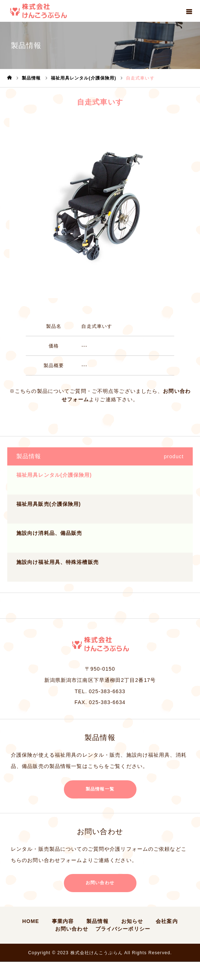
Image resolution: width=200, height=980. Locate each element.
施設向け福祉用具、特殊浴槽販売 (58, 562)
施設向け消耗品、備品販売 (49, 533)
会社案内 (167, 921)
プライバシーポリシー (123, 929)
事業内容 (63, 921)
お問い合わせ (100, 883)
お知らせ (132, 921)
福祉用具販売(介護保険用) (49, 504)
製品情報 (97, 921)
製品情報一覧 (100, 789)
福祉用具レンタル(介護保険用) (54, 475)
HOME (30, 921)
